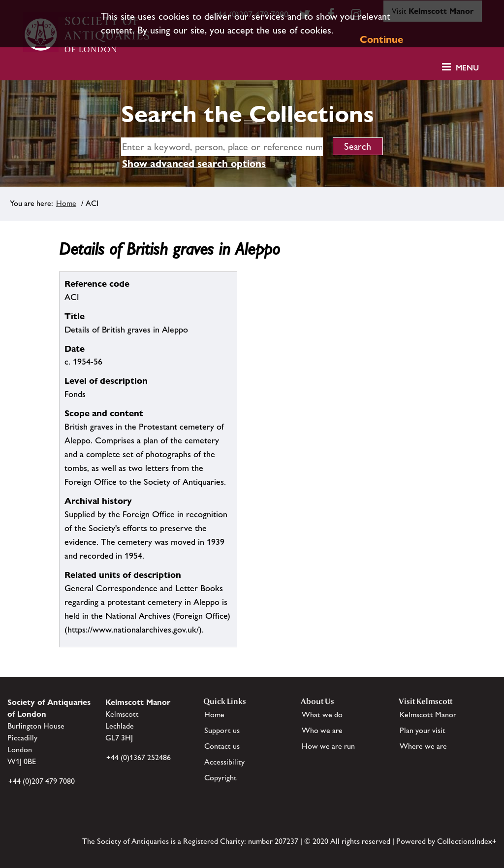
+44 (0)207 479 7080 (42, 781)
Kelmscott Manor (428, 715)
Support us (222, 730)
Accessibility (224, 762)
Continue (381, 39)
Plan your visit (423, 730)
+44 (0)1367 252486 (139, 757)
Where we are (423, 746)
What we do (322, 715)
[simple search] (222, 147)
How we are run (328, 746)
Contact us (222, 746)
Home (66, 203)
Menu (467, 68)
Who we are (322, 730)
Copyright (220, 778)
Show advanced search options (194, 164)
